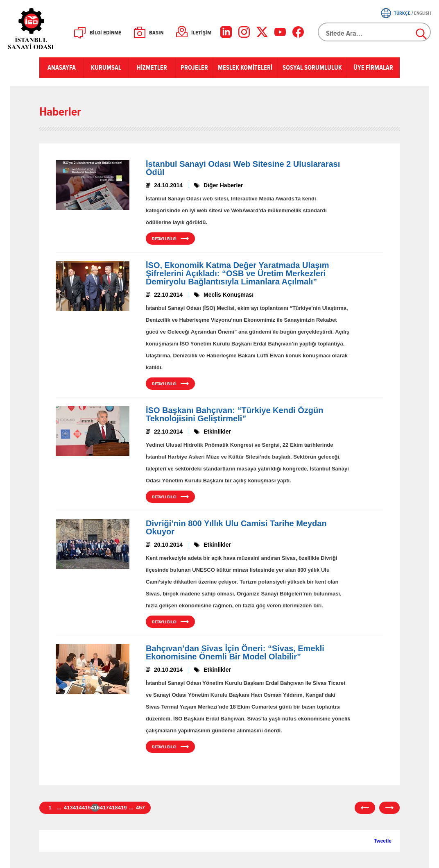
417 (104, 808)
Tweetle (383, 841)
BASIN (156, 33)
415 (86, 808)
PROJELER (194, 68)
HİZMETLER (152, 68)
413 (68, 808)
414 (77, 808)
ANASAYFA (62, 68)
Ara (422, 34)
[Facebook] (298, 32)
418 (113, 808)
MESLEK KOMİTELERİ (245, 68)
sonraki (389, 808)
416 (95, 808)
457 (140, 808)
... (59, 808)
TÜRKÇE (402, 13)
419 (122, 808)
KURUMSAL (106, 68)
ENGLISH (422, 13)
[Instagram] (244, 32)
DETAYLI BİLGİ (164, 239)
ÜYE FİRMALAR (373, 68)
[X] (262, 32)
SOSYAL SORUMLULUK (312, 68)
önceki (365, 808)
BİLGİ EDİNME (105, 33)
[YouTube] (280, 32)
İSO (52, 29)
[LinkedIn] (226, 32)
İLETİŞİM (201, 33)
